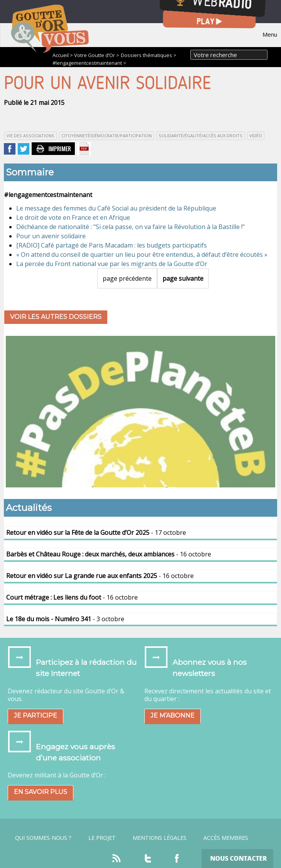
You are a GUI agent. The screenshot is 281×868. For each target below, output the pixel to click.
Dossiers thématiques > (149, 55)
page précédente (127, 278)
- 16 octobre (109, 554)
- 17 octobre (96, 533)
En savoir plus (41, 792)
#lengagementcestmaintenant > (89, 63)
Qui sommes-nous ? (43, 838)
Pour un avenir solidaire (51, 236)
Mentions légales (160, 838)
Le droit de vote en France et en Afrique (73, 217)
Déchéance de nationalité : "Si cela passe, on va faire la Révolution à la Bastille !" (130, 227)
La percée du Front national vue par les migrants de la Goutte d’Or (112, 264)
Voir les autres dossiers (56, 317)
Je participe (36, 715)
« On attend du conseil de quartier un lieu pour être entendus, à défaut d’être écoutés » (142, 255)
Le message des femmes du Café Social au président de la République (116, 208)
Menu (270, 34)
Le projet (102, 838)
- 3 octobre (65, 619)
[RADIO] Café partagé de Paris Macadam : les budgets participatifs (112, 245)
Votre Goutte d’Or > (97, 55)
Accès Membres (226, 838)
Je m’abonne (173, 715)
